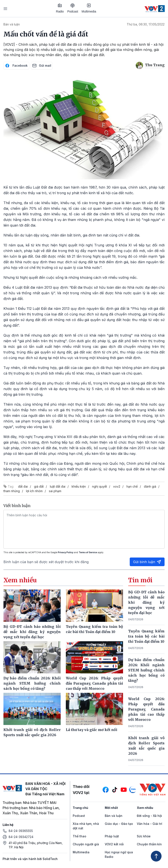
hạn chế (132, 486)
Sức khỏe (144, 836)
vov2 (117, 486)
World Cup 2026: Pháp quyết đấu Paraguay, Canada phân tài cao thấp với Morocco (146, 709)
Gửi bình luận (147, 562)
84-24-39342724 (21, 837)
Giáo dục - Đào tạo (119, 824)
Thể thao (79, 836)
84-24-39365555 (21, 831)
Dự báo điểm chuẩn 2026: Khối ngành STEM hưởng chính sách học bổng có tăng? (146, 670)
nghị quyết (99, 486)
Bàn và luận (12, 24)
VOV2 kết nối (114, 844)
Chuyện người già (86, 844)
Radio (60, 8)
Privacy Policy (66, 552)
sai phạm (55, 491)
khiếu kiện (79, 486)
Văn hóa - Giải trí (150, 824)
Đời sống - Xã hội (149, 816)
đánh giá (150, 486)
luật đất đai (58, 486)
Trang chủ (80, 808)
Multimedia (89, 8)
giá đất (39, 486)
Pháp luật (112, 836)
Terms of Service (88, 552)
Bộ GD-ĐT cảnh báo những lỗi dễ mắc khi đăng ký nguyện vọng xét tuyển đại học (146, 602)
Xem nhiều (145, 808)
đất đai (23, 486)
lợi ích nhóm (34, 491)
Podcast (73, 8)
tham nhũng (12, 491)
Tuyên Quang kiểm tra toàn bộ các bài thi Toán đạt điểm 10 (146, 636)
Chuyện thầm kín (149, 844)
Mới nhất (111, 808)
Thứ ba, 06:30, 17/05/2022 (146, 24)
